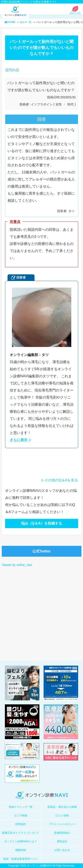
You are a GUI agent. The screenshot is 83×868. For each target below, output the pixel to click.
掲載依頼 (21, 850)
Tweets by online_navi (17, 565)
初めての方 (75, 12)
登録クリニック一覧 (21, 807)
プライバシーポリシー (62, 824)
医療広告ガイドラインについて (21, 833)
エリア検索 (21, 816)
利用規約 (21, 824)
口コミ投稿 (62, 816)
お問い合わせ (62, 850)
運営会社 (62, 841)
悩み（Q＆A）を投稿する (42, 523)
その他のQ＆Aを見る (61, 480)
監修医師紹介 (62, 833)
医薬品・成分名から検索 (62, 807)
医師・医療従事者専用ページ (21, 859)
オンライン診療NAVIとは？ (20, 841)
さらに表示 (19, 440)
